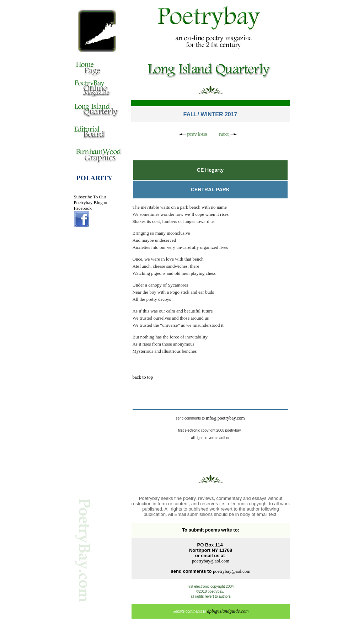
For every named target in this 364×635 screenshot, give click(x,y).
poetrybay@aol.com (211, 561)
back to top (143, 377)
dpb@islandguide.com (228, 611)
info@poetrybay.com (225, 418)
